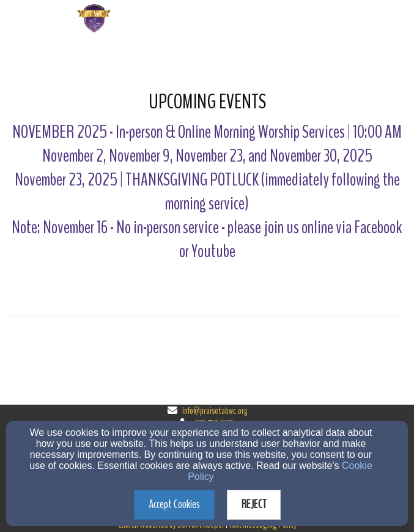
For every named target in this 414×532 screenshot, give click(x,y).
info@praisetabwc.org (215, 411)
